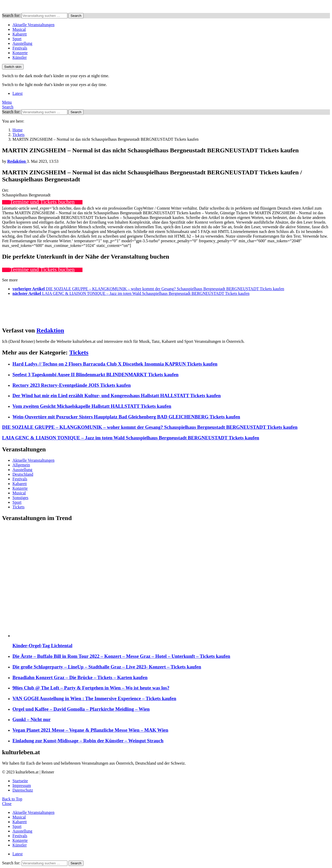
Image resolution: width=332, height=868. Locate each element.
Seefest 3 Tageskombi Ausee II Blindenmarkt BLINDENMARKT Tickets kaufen (95, 375)
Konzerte (20, 53)
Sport (17, 39)
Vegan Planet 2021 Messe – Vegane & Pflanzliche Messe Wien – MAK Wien (90, 730)
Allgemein (21, 465)
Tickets (79, 352)
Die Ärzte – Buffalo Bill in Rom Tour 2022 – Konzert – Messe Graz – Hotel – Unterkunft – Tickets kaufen (121, 656)
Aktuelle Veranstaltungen (33, 25)
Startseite (20, 781)
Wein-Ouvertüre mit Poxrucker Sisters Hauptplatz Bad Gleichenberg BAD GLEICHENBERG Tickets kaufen (126, 417)
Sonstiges (20, 498)
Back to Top (12, 799)
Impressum (22, 785)
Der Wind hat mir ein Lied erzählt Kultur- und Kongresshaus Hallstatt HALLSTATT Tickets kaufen (117, 396)
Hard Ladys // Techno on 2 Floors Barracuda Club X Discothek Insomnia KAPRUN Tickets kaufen (115, 364)
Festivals (20, 48)
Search (76, 16)
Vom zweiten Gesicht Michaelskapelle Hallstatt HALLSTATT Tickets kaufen (92, 406)
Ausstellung (22, 43)
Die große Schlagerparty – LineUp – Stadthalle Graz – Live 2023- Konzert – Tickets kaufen (107, 667)
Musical (19, 29)
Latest (18, 93)
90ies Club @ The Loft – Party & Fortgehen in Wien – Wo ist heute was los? (91, 688)
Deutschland (23, 474)
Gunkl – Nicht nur (32, 719)
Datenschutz (23, 790)
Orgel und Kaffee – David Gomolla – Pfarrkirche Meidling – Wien (81, 709)
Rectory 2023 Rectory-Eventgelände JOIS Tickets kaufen (72, 385)
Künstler (20, 57)
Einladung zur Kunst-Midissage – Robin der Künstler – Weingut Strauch (88, 741)
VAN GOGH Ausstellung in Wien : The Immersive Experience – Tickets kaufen (94, 698)
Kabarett (20, 34)
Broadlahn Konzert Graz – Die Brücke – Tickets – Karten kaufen (80, 677)
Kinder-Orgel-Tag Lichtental (42, 646)
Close (7, 804)
